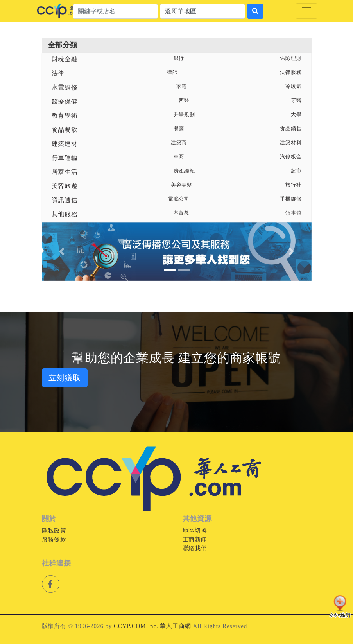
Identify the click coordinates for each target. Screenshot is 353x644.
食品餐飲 (65, 130)
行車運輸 (65, 158)
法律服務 (291, 72)
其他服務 (65, 214)
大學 (296, 115)
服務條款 (54, 540)
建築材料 (291, 143)
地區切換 (195, 531)
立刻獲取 (65, 378)
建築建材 (65, 144)
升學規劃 (185, 115)
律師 (172, 72)
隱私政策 (54, 531)
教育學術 (65, 116)
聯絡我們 (195, 548)
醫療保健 (65, 101)
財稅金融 (65, 59)
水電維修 (65, 87)
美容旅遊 (65, 186)
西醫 (184, 100)
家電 (182, 86)
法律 (58, 73)
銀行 (179, 58)
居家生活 (65, 172)
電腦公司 (179, 199)
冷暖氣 (294, 86)
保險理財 (291, 58)
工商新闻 (195, 540)
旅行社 (294, 185)
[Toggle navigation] (306, 11)
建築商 (179, 143)
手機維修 (291, 199)
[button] (62, 252)
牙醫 (296, 100)
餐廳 (179, 129)
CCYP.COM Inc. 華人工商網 (152, 626)
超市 (296, 171)
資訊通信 (65, 200)
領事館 (294, 213)
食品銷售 (291, 129)
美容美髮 (182, 185)
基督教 (182, 213)
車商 (179, 157)
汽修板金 (291, 157)
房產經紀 (185, 171)
